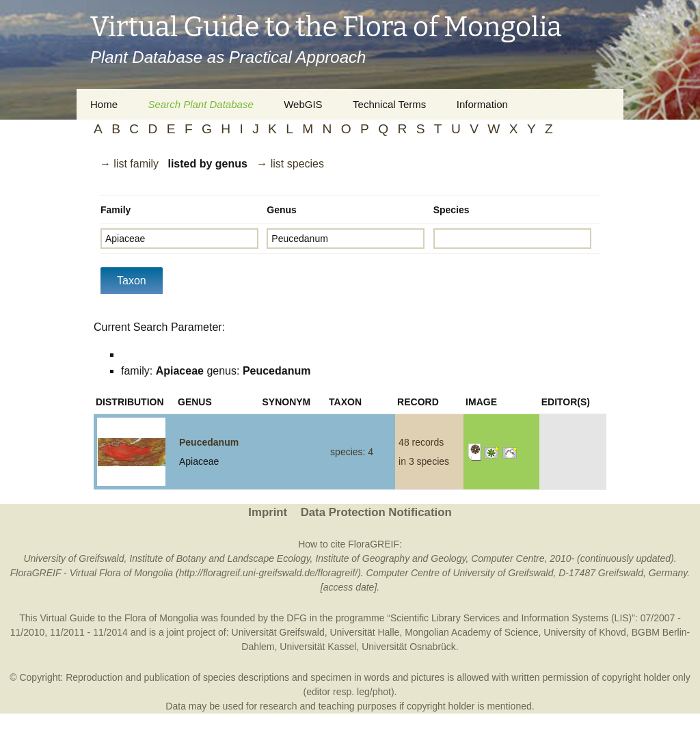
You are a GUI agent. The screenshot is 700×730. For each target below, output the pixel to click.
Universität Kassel (318, 647)
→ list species (290, 164)
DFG (297, 618)
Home (104, 104)
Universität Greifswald (278, 632)
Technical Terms (389, 104)
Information (482, 104)
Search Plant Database (200, 104)
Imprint (268, 512)
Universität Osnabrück (409, 647)
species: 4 (352, 452)
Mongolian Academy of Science (471, 632)
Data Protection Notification (376, 512)
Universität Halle (364, 632)
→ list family (129, 164)
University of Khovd (585, 632)
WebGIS (303, 104)
